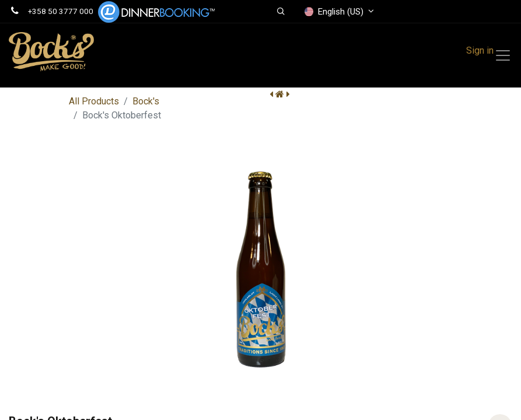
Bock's (146, 101)
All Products (94, 101)
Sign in (480, 50)
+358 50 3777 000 (61, 11)
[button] (282, 12)
